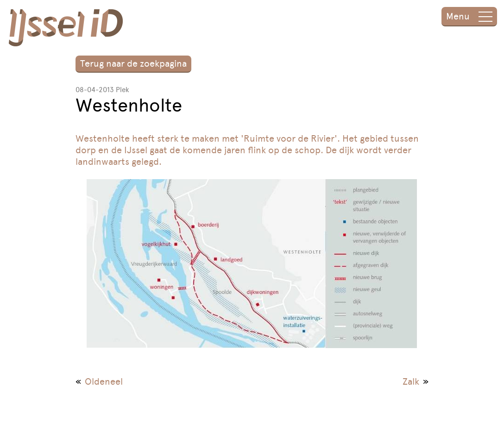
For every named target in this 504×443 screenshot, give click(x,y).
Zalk (411, 381)
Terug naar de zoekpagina (133, 63)
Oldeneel (104, 381)
